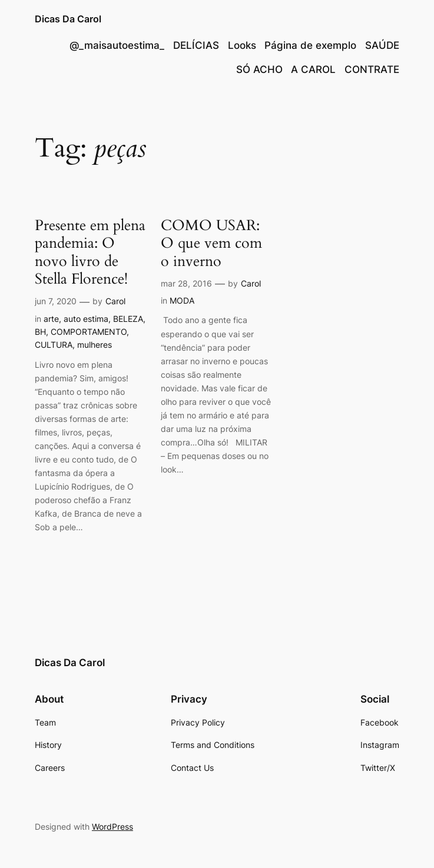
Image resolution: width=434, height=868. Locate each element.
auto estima (86, 319)
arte (51, 319)
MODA (182, 300)
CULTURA (54, 345)
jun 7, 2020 (56, 301)
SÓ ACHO (259, 69)
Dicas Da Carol (68, 19)
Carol (115, 301)
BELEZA (128, 319)
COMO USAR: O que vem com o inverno (211, 244)
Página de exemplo (310, 45)
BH (40, 332)
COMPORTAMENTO (89, 332)
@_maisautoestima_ (117, 45)
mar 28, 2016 (186, 283)
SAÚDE (382, 45)
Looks (242, 45)
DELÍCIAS (196, 45)
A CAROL (313, 69)
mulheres (95, 345)
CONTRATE (372, 69)
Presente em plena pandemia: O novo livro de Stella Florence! (90, 252)
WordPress (112, 827)
